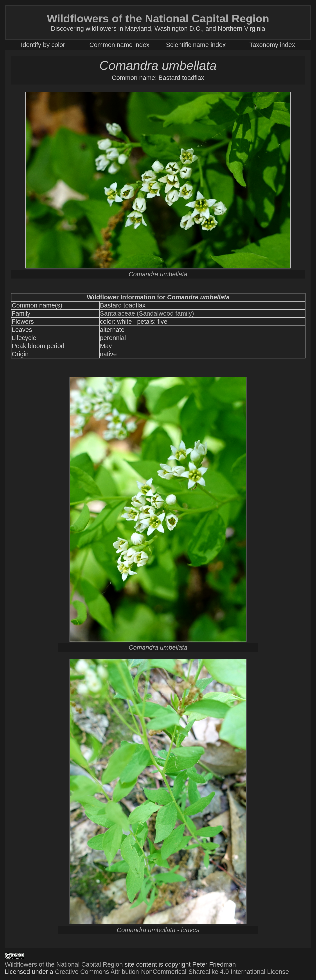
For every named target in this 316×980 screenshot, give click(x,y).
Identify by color (43, 45)
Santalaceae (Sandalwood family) (147, 313)
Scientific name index (196, 45)
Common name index (119, 45)
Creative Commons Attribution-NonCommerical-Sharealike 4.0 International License (172, 972)
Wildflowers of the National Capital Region (64, 964)
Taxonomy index (272, 45)
